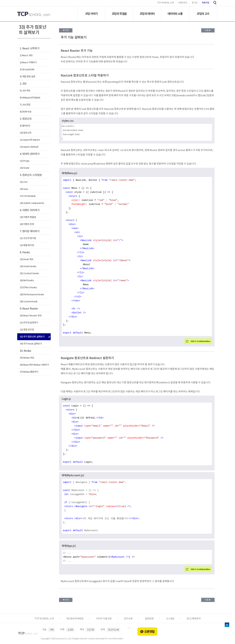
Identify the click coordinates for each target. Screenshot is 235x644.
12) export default (29, 147)
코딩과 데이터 (147, 14)
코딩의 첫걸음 (119, 14)
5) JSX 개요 (25, 91)
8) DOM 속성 (26, 112)
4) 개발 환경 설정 (28, 77)
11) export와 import (30, 140)
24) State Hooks (28, 266)
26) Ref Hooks (27, 280)
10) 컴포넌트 (26, 133)
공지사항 (128, 619)
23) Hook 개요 (27, 259)
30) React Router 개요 (31, 316)
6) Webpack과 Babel (30, 98)
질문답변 (149, 619)
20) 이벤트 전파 (27, 224)
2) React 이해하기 (28, 63)
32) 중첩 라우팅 (27, 330)
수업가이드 (183, 3)
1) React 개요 (26, 55)
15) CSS (24, 182)
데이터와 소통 (175, 14)
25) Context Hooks (29, 273)
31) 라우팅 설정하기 (29, 323)
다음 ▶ (208, 30)
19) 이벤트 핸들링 (28, 217)
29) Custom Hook (29, 302)
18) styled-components (32, 203)
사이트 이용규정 (104, 619)
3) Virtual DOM (27, 70)
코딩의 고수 (203, 14)
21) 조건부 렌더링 (28, 238)
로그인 (195, 3)
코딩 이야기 (91, 14)
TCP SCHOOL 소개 (165, 3)
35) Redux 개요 (27, 358)
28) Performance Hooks (32, 295)
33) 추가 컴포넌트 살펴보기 (32, 337)
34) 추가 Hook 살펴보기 (31, 344)
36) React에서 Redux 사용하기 (34, 365)
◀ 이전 (66, 30)
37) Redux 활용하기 (29, 372)
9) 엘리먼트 (25, 126)
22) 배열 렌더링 (27, 245)
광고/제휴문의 (194, 619)
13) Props (25, 161)
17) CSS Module (28, 196)
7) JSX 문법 (25, 105)
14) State (25, 168)
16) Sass (24, 189)
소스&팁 (170, 619)
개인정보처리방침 (75, 619)
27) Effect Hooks (28, 288)
